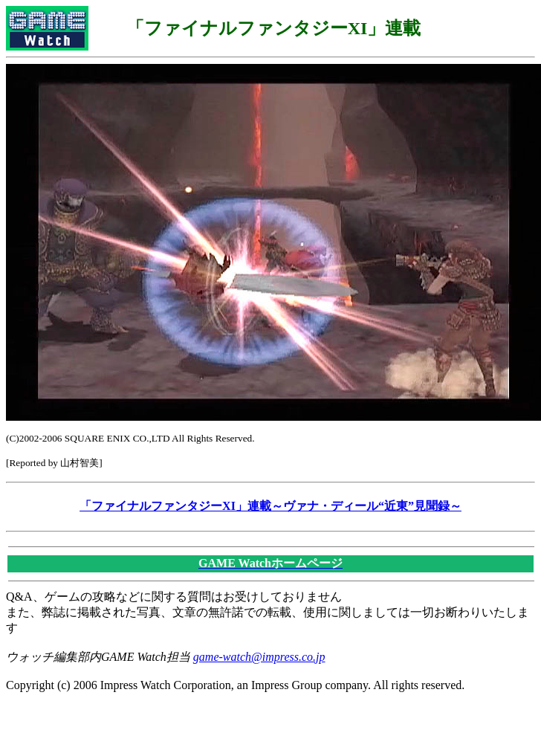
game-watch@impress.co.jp (259, 657)
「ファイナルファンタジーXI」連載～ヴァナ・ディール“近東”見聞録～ (270, 506)
